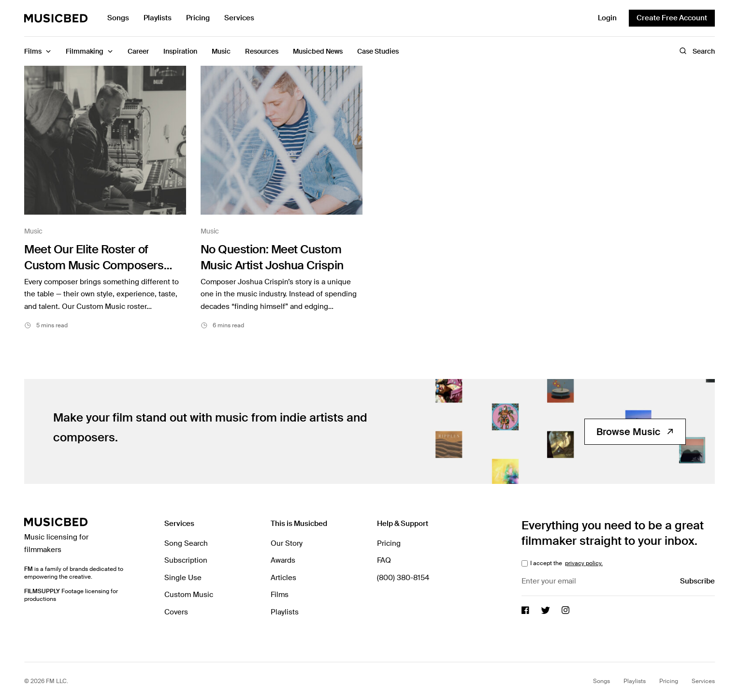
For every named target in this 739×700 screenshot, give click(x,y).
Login (607, 18)
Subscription (186, 560)
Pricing (198, 18)
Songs (118, 18)
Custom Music (189, 594)
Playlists (158, 18)
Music (33, 231)
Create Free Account (672, 18)
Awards (283, 560)
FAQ (384, 560)
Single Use (183, 577)
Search (697, 51)
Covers (176, 611)
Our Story (287, 542)
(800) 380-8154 (403, 577)
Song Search (186, 542)
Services (239, 18)
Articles (283, 577)
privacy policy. (584, 563)
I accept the (566, 563)
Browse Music (635, 431)
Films (280, 594)
